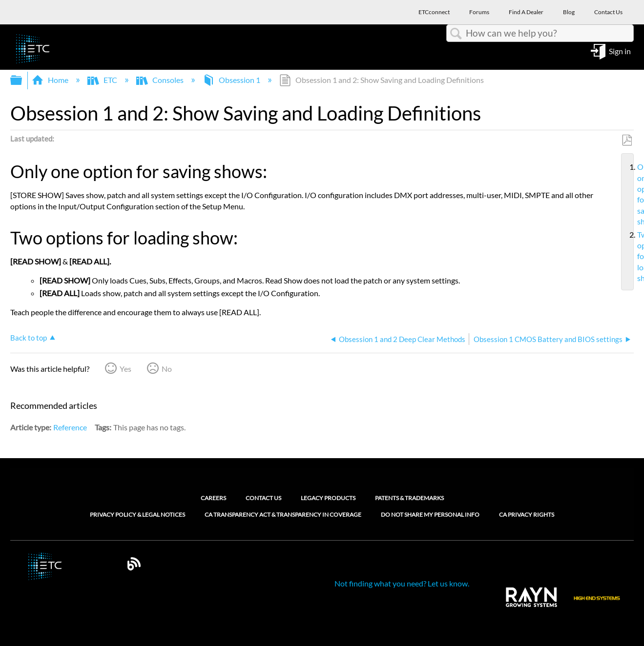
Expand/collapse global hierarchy (22, 80)
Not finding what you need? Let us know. (402, 583)
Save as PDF (627, 141)
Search (456, 34)
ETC (103, 80)
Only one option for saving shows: (633, 194)
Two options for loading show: (633, 257)
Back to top (29, 338)
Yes (125, 369)
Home (51, 80)
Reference (70, 427)
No (167, 369)
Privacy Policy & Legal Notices (137, 515)
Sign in (620, 50)
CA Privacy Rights (527, 515)
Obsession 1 (232, 80)
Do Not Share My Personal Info (430, 515)
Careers (213, 498)
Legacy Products (328, 498)
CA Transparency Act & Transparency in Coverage (283, 515)
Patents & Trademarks (409, 498)
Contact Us (263, 498)
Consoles (161, 80)
